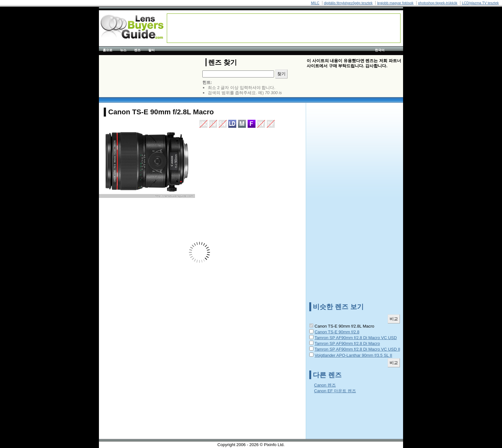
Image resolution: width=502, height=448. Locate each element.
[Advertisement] (284, 28)
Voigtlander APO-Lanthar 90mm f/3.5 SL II (353, 355)
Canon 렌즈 (325, 385)
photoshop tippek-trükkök (438, 3)
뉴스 (123, 50)
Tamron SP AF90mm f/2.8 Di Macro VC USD (356, 338)
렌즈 (137, 50)
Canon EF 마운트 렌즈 (335, 391)
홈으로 (108, 50)
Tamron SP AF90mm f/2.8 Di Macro (347, 343)
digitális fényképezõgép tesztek (348, 3)
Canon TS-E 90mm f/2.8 (337, 332)
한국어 (380, 50)
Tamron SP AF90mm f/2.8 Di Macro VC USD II (357, 349)
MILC (315, 3)
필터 (151, 50)
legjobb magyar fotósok (395, 3)
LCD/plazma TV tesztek (480, 3)
